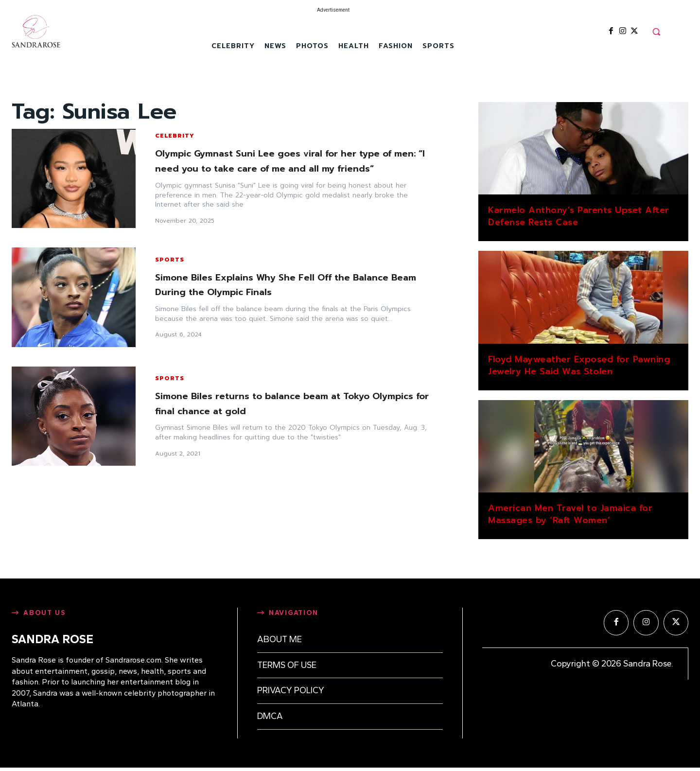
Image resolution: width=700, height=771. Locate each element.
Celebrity (175, 132)
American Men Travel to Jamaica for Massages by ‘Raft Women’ (570, 514)
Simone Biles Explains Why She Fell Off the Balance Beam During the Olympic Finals (292, 291)
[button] (656, 32)
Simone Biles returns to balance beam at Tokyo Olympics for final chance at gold (282, 410)
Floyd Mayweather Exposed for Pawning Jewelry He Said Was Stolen (579, 365)
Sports (170, 266)
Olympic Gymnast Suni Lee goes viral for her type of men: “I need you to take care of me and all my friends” (290, 164)
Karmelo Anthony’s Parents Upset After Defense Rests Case (579, 216)
